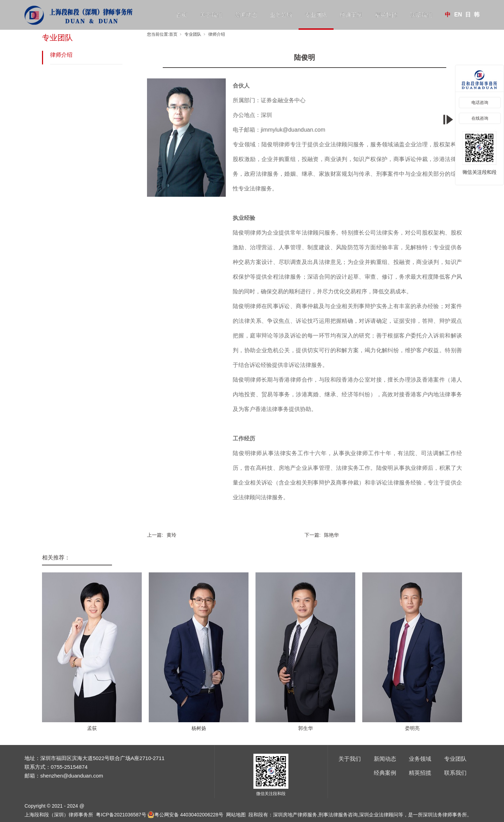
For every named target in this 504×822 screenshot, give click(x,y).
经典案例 (351, 15)
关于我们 (211, 15)
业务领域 (281, 15)
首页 (182, 15)
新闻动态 (246, 15)
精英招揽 (386, 15)
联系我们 (421, 15)
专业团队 (316, 15)
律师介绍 (61, 55)
